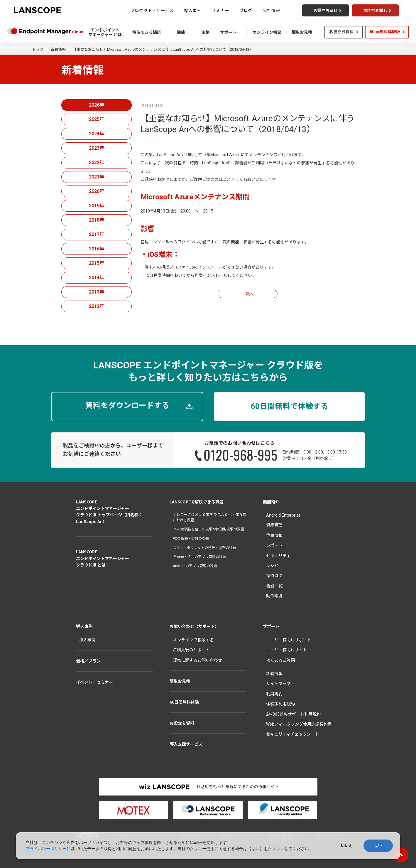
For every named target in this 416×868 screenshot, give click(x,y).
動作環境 (274, 596)
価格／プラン (88, 661)
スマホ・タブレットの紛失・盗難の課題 (204, 548)
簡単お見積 (180, 681)
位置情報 (274, 535)
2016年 (97, 249)
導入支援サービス (186, 744)
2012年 (97, 306)
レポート (274, 545)
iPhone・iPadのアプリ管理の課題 (199, 557)
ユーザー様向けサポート (289, 640)
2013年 (97, 292)
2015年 (97, 263)
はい (378, 846)
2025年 (97, 119)
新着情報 (58, 49)
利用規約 (274, 694)
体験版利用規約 (280, 704)
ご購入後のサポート (191, 650)
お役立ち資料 (341, 32)
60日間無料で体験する (290, 406)
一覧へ (248, 294)
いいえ (347, 846)
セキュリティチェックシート (293, 734)
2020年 (97, 191)
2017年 (97, 234)
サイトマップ (278, 684)
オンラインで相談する (193, 640)
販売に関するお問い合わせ (197, 660)
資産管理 (274, 525)
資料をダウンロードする (127, 405)
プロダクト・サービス (152, 10)
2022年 (97, 162)
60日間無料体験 (184, 702)
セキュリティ (278, 556)
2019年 (97, 206)
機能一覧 (274, 586)
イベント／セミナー (94, 682)
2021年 (97, 177)
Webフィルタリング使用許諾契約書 (299, 724)
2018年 (97, 220)
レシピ (272, 566)
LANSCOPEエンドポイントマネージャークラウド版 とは (103, 558)
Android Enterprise (283, 515)
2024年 (97, 134)
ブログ (246, 10)
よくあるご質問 (280, 660)
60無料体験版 (385, 32)
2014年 (97, 278)
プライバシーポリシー (46, 849)
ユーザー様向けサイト (287, 650)
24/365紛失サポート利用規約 (293, 714)
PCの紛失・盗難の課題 (191, 539)
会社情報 (272, 10)
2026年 (97, 105)
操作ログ (274, 576)
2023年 (97, 148)
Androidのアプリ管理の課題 (195, 566)
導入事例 (193, 10)
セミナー (220, 10)
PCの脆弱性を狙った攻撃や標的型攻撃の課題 (208, 529)
